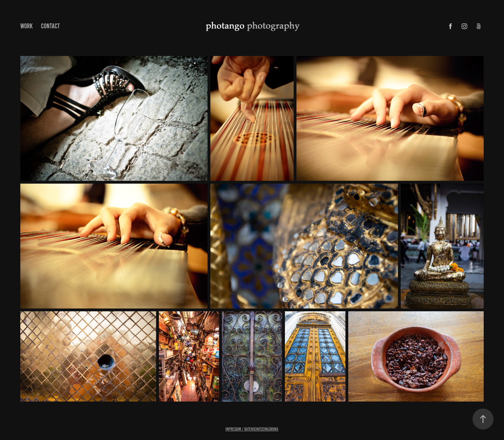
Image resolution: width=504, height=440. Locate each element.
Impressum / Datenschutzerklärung (252, 429)
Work (26, 26)
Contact (50, 26)
